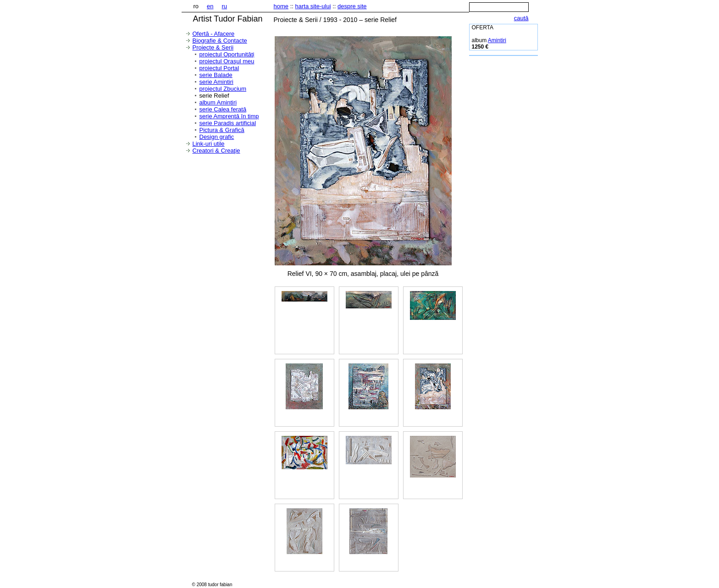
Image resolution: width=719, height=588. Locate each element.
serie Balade (216, 75)
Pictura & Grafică (222, 130)
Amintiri (497, 40)
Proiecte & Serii (213, 47)
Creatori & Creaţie (216, 151)
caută (521, 18)
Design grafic (217, 137)
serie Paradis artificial (228, 123)
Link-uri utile (209, 144)
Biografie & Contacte (220, 41)
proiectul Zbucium (223, 89)
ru (225, 6)
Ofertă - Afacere (214, 34)
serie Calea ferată (223, 109)
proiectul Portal (219, 68)
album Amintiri (218, 102)
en (210, 6)
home (281, 6)
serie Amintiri (216, 82)
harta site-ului (313, 6)
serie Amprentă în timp (229, 116)
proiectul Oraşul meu (227, 61)
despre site (352, 6)
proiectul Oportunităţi (227, 54)
